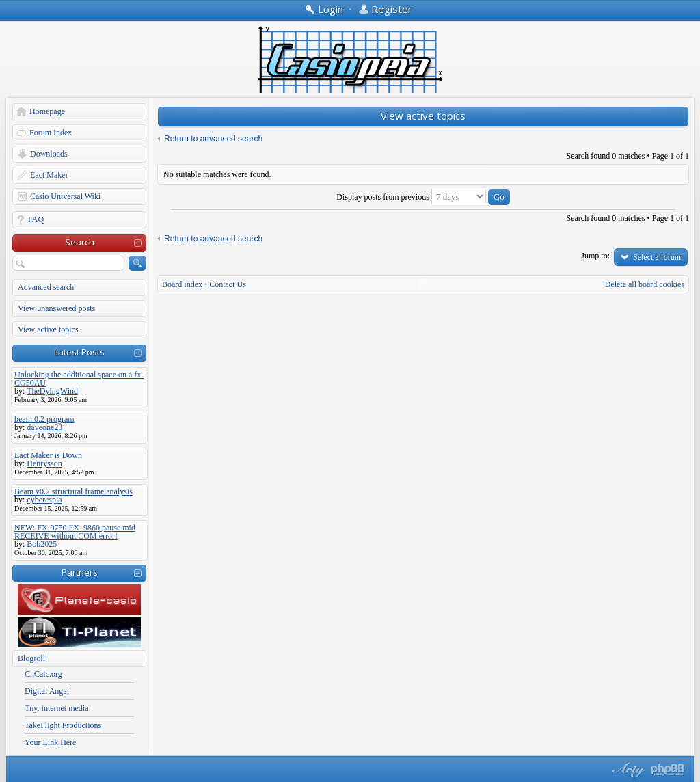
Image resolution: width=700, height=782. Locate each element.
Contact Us (228, 284)
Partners (80, 572)
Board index (182, 284)
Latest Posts (79, 352)
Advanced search (46, 287)
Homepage (47, 111)
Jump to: (595, 256)
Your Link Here (50, 742)
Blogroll (31, 658)
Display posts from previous (423, 197)
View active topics (48, 329)
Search (80, 242)
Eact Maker (49, 175)
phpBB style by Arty (627, 770)
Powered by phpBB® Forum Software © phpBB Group (668, 770)
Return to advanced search (213, 139)
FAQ (36, 219)
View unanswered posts (56, 308)
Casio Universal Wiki (65, 196)
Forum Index (51, 133)
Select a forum (657, 257)
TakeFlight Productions (63, 725)
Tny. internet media (57, 708)
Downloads (49, 154)
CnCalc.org (43, 674)
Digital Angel (47, 691)
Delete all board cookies (645, 284)
